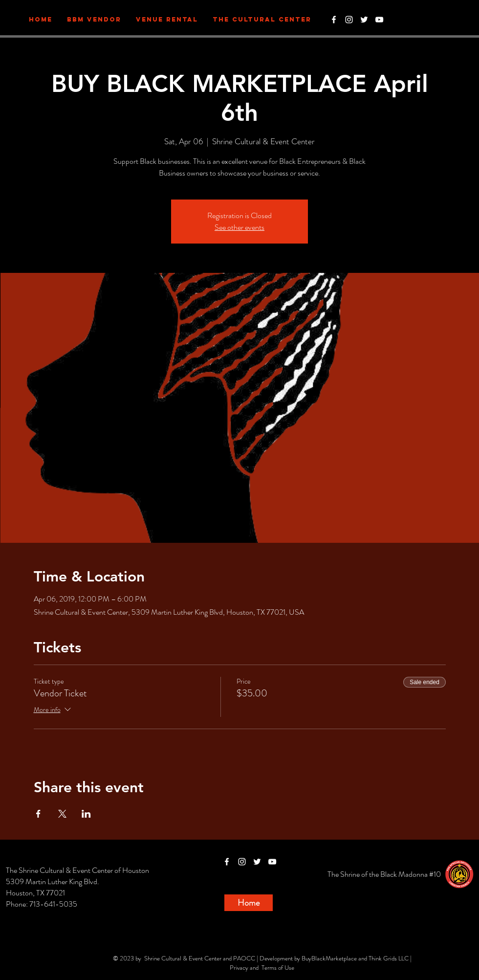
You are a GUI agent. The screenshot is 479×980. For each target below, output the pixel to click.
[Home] (249, 903)
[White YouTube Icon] (379, 20)
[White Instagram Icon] (349, 20)
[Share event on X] (62, 814)
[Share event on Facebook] (38, 814)
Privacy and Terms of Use (262, 968)
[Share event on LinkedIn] (86, 814)
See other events (239, 227)
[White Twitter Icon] (364, 20)
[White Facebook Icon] (334, 20)
